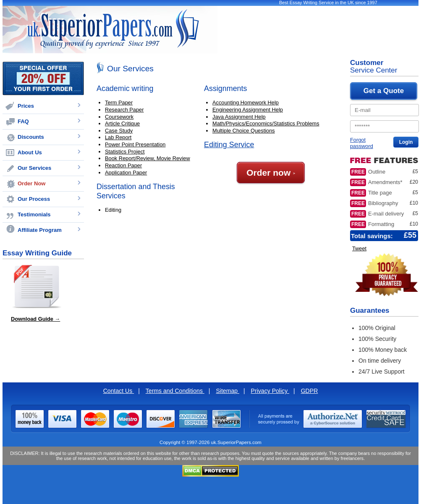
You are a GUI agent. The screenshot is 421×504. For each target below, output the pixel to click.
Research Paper (124, 110)
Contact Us (119, 391)
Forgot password (362, 143)
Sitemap (227, 391)
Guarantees (370, 310)
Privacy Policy (270, 391)
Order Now (31, 183)
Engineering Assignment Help (248, 110)
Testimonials (34, 214)
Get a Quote (384, 91)
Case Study (119, 131)
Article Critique (122, 123)
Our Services (34, 168)
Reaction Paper (123, 165)
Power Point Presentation (135, 144)
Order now (271, 173)
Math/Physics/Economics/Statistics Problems (266, 123)
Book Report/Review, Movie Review (148, 158)
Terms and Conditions (175, 391)
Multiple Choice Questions (244, 131)
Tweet (359, 248)
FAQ (23, 121)
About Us (30, 152)
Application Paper (126, 173)
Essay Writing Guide (37, 253)
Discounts (31, 137)
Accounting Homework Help (246, 103)
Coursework (119, 117)
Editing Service (229, 145)
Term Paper (119, 103)
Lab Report (118, 137)
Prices (26, 106)
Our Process (34, 199)
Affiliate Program (40, 230)
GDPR (310, 391)
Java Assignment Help (239, 117)
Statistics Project (125, 152)
